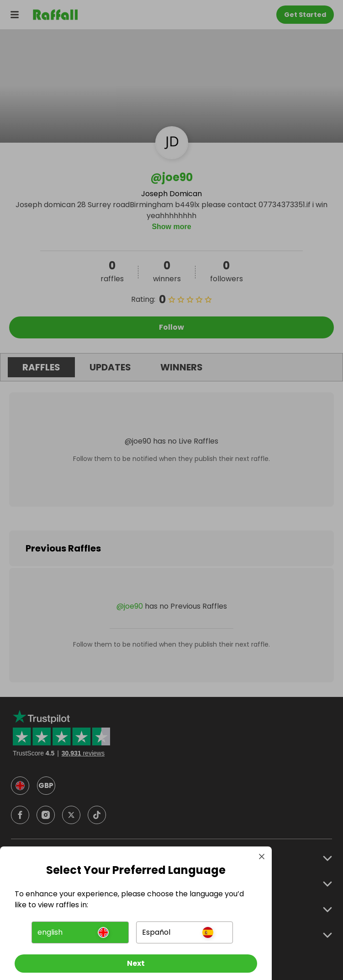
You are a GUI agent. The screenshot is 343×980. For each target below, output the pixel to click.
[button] (80, 932)
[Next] (136, 964)
